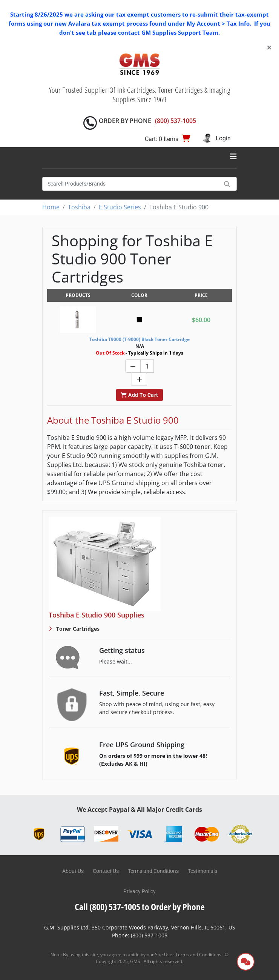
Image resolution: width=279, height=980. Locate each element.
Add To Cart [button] (139, 395)
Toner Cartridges (77, 629)
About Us (73, 871)
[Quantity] (147, 366)
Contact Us (106, 871)
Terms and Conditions (153, 871)
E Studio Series (120, 207)
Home (51, 207)
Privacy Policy (139, 891)
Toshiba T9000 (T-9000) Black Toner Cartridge (139, 339)
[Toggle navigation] (233, 157)
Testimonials (202, 871)
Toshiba (79, 207)
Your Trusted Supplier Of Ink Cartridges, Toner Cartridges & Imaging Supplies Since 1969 (140, 95)
